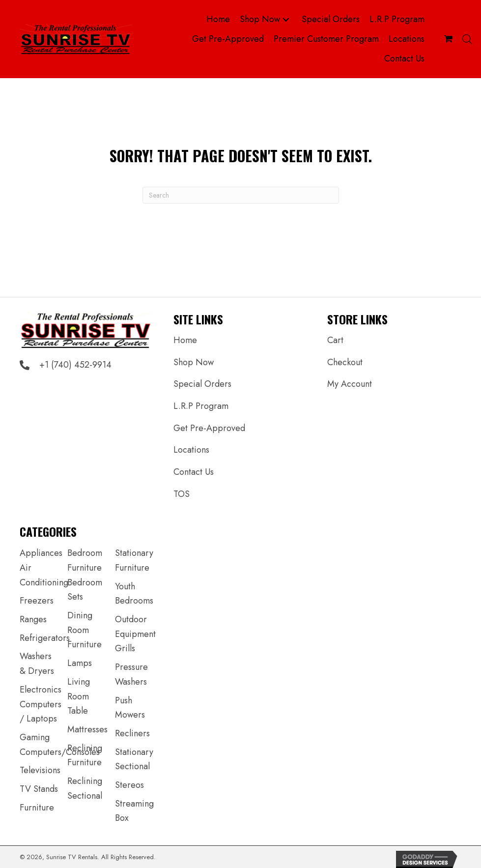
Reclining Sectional (85, 788)
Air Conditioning (44, 575)
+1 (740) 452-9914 (75, 365)
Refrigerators (45, 638)
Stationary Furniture (134, 560)
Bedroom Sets (85, 590)
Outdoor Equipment (135, 627)
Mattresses (87, 729)
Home (185, 340)
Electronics (41, 690)
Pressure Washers (131, 674)
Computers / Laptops (41, 712)
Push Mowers (130, 708)
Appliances (41, 553)
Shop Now (194, 362)
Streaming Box (134, 811)
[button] (286, 20)
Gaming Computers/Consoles (60, 745)
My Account (350, 384)
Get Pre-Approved (209, 428)
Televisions (40, 770)
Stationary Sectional (134, 759)
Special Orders (202, 384)
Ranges (33, 619)
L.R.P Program (201, 406)
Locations (191, 450)
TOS (182, 494)
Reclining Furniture (85, 755)
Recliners (132, 733)
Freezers (37, 601)
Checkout (345, 362)
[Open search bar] (467, 39)
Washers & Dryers (37, 664)
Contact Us (194, 472)
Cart (335, 340)
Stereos (129, 785)
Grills (125, 648)
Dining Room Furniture (85, 630)
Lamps (80, 663)
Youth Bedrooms (134, 594)
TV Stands (39, 789)
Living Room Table (79, 696)
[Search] (241, 195)
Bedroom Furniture (85, 560)
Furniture (37, 808)
